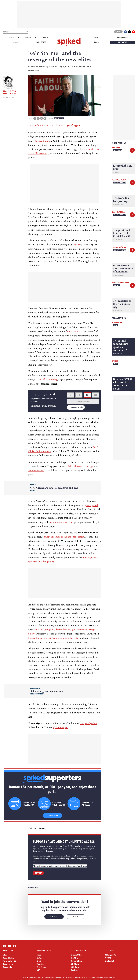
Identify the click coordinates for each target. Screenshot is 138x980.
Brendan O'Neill (119, 247)
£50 (96, 395)
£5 (71, 395)
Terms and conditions (11, 961)
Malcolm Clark (119, 180)
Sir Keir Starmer (43, 141)
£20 (87, 395)
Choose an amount (83, 402)
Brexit (39, 961)
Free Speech (41, 967)
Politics (57, 118)
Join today (54, 917)
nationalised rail (36, 470)
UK (63, 118)
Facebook (126, 32)
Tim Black (74, 970)
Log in (118, 32)
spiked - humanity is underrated (69, 42)
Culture (40, 958)
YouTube (133, 32)
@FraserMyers (61, 727)
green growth (92, 505)
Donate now (74, 407)
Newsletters (123, 38)
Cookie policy (8, 967)
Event (116, 325)
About (5, 955)
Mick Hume (75, 967)
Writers (28, 38)
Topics (11, 38)
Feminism (40, 964)
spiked (115, 361)
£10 (79, 395)
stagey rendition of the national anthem (64, 537)
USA (39, 970)
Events (97, 38)
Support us (122, 42)
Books (97, 42)
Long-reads (41, 42)
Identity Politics (120, 183)
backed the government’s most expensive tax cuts (53, 638)
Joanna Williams (77, 961)
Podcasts (16, 42)
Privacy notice (8, 964)
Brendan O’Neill (76, 955)
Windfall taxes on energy (80, 466)
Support (38, 873)
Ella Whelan (75, 964)
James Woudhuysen (121, 283)
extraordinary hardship (62, 522)
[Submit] (27, 32)
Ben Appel (116, 148)
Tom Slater (117, 323)
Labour (76, 245)
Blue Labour (73, 332)
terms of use (63, 977)
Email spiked (109, 961)
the (88, 723)
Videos (45, 38)
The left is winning (47, 380)
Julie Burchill (118, 212)
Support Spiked (9, 958)
